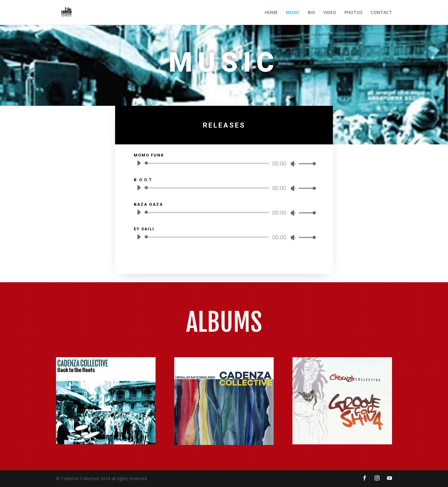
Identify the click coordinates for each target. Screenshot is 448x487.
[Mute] (293, 164)
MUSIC (293, 13)
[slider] (208, 163)
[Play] (139, 163)
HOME (271, 13)
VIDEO (330, 13)
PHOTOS (353, 13)
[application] (224, 163)
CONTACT (381, 13)
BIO (311, 13)
